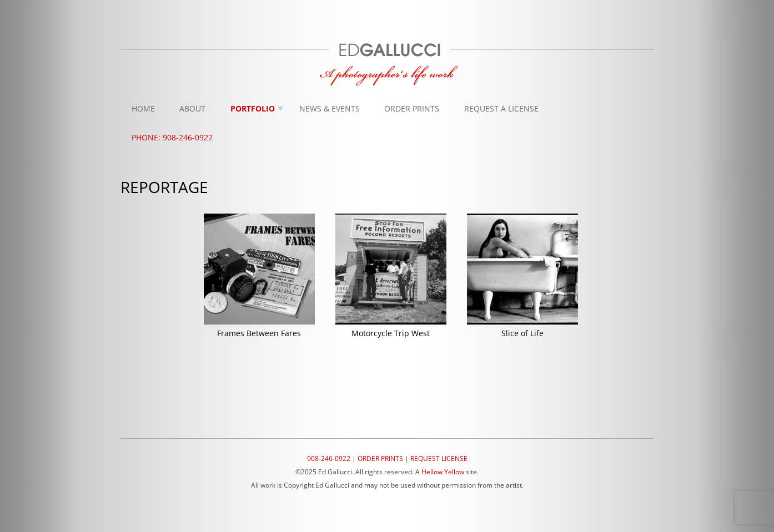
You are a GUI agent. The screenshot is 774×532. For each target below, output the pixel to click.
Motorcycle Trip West (391, 333)
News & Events (330, 108)
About (192, 108)
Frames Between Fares (259, 333)
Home (143, 108)
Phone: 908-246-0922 (172, 137)
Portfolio (253, 108)
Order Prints (412, 108)
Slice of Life (522, 333)
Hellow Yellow (443, 472)
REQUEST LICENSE (439, 458)
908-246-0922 (329, 458)
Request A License (501, 108)
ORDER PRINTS (380, 458)
